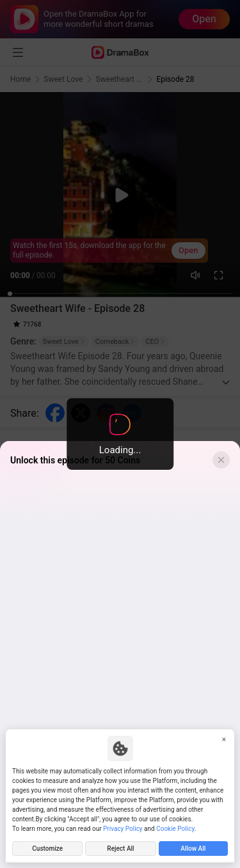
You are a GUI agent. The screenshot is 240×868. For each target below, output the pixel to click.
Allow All (193, 849)
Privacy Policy (123, 829)
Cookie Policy (175, 829)
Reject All (120, 849)
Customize (47, 849)
